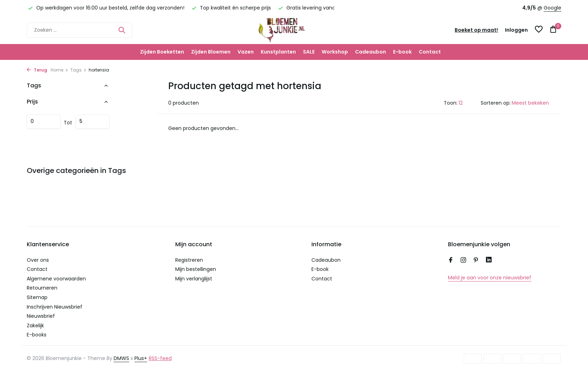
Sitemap (37, 297)
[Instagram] (463, 261)
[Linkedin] (489, 261)
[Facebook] (451, 261)
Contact (430, 52)
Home (59, 70)
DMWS (121, 358)
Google (552, 8)
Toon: (451, 103)
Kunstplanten (278, 52)
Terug (37, 70)
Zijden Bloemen (211, 52)
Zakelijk (35, 325)
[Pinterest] (476, 261)
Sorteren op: (496, 103)
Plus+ (141, 358)
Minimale (44, 122)
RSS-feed (160, 358)
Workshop (335, 52)
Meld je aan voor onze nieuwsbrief (490, 278)
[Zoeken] (80, 30)
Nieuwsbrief (41, 316)
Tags (78, 70)
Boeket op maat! (476, 30)
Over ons (38, 260)
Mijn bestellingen (196, 269)
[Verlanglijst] (539, 30)
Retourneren (42, 288)
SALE (309, 52)
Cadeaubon (371, 52)
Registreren (189, 260)
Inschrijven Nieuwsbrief (55, 307)
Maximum (93, 122)
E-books (37, 335)
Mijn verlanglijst (194, 279)
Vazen (246, 52)
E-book (402, 52)
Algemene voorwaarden (56, 279)
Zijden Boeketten (162, 52)
